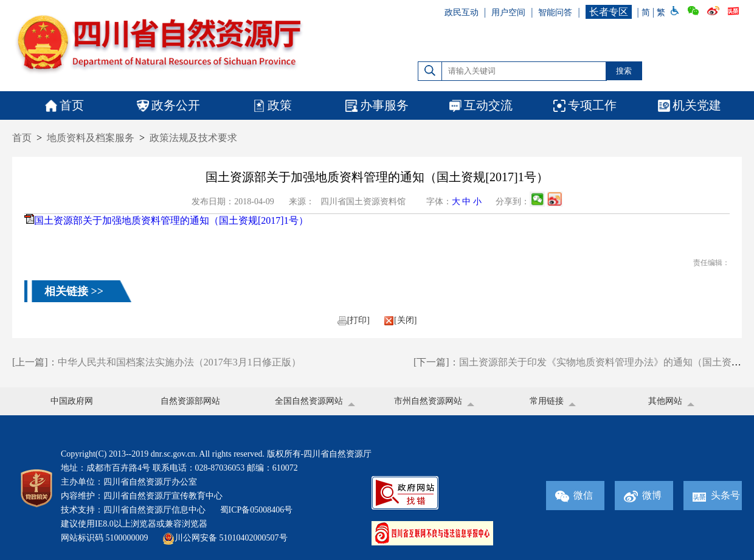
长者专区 (609, 12)
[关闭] (400, 320)
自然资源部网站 (190, 401)
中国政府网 (72, 401)
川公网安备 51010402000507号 (225, 538)
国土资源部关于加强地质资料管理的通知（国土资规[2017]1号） (171, 220)
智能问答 (555, 12)
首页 (22, 138)
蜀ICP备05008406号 (257, 510)
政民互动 (462, 12)
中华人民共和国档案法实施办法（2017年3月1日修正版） (179, 362)
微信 (574, 495)
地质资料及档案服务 (91, 138)
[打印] (354, 320)
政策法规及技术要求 (193, 138)
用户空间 (508, 12)
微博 (643, 495)
